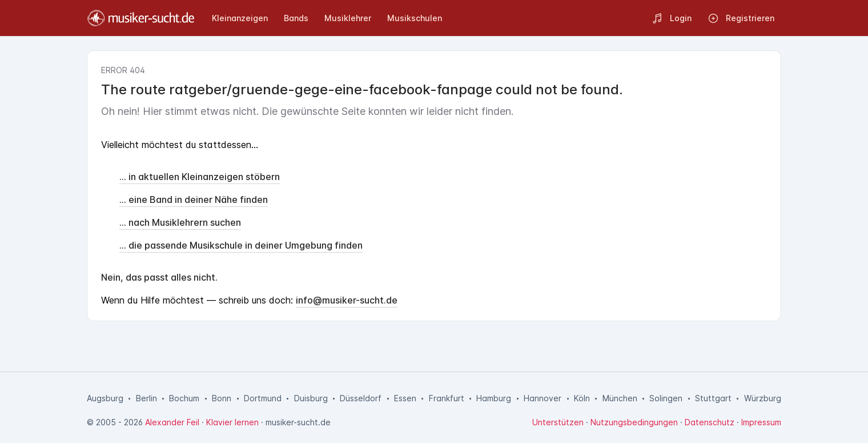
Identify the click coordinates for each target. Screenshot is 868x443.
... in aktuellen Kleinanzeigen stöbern (200, 177)
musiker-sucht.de (298, 422)
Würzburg (763, 398)
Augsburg (105, 398)
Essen (405, 398)
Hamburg (494, 398)
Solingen (666, 398)
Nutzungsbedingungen (634, 422)
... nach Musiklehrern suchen (180, 222)
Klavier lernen (232, 422)
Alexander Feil (172, 422)
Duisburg (311, 398)
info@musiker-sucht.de (347, 300)
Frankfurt (447, 398)
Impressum (761, 422)
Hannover (542, 398)
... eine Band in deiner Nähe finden (194, 199)
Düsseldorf (361, 398)
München (620, 398)
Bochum (184, 398)
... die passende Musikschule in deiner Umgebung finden (241, 245)
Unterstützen (558, 422)
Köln (582, 398)
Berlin (146, 398)
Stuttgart (713, 398)
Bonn (222, 398)
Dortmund (263, 398)
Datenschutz (710, 422)
